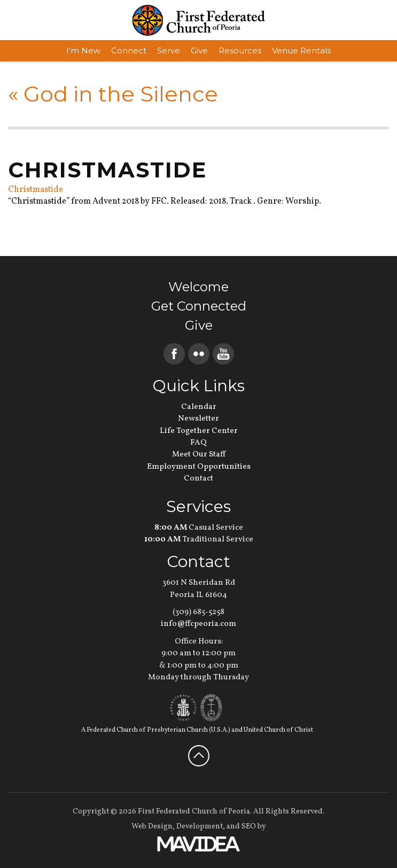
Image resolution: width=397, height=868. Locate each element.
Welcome (198, 287)
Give (199, 51)
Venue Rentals (301, 51)
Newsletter (198, 419)
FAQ (198, 443)
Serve (169, 51)
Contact (198, 479)
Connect (129, 51)
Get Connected (199, 306)
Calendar (199, 407)
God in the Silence (113, 94)
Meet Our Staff (199, 455)
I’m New (83, 51)
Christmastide (36, 190)
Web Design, (153, 827)
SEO (249, 827)
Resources (240, 51)
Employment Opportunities (199, 467)
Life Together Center (199, 431)
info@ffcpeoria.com (198, 624)
